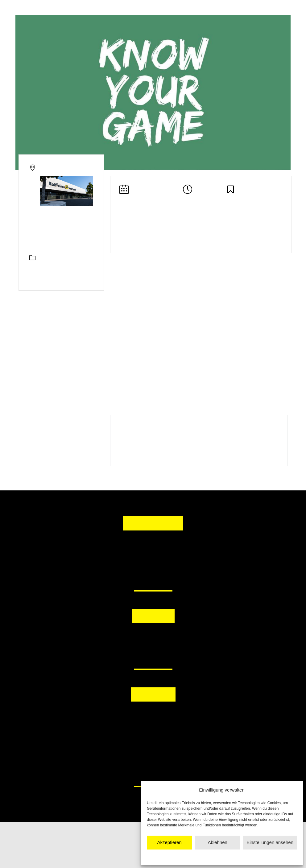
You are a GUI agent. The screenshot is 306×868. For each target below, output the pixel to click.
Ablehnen (217, 842)
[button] (121, 639)
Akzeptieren (169, 842)
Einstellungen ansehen (270, 842)
